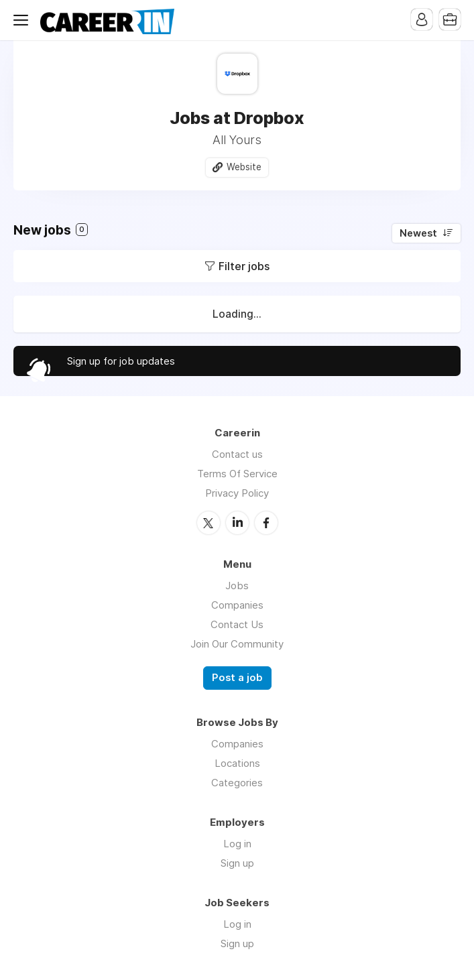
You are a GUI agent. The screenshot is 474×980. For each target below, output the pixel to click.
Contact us (237, 454)
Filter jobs (244, 266)
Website (244, 167)
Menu (23, 20)
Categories (237, 783)
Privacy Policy (237, 493)
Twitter (209, 523)
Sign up (237, 863)
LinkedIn (237, 523)
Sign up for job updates (121, 361)
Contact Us (237, 624)
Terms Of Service (237, 474)
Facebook (266, 523)
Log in (237, 844)
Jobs (237, 586)
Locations (237, 763)
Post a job (237, 678)
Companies (237, 605)
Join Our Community (237, 644)
